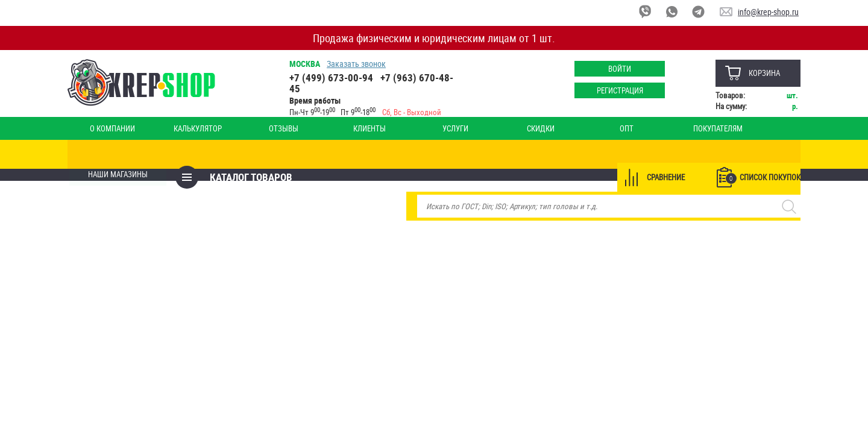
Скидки (451, 128)
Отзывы (243, 128)
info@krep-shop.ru (768, 12)
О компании (105, 128)
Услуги (382, 128)
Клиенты (312, 128)
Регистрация (618, 90)
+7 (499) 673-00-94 (332, 77)
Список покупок (761, 155)
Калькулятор (174, 128)
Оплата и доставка (676, 128)
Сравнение (664, 154)
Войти (618, 69)
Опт (520, 128)
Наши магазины (757, 128)
